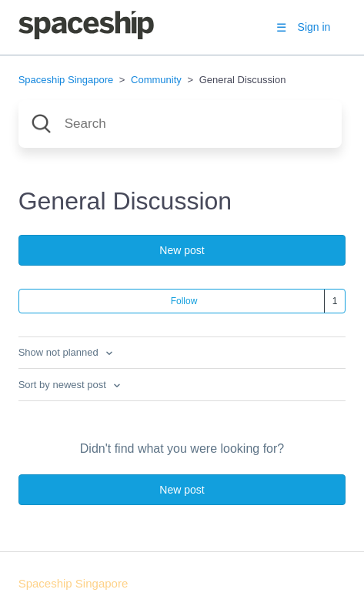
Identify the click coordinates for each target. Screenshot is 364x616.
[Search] (180, 124)
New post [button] (182, 250)
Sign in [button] (314, 27)
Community (156, 80)
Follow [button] (184, 301)
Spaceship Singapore (66, 80)
